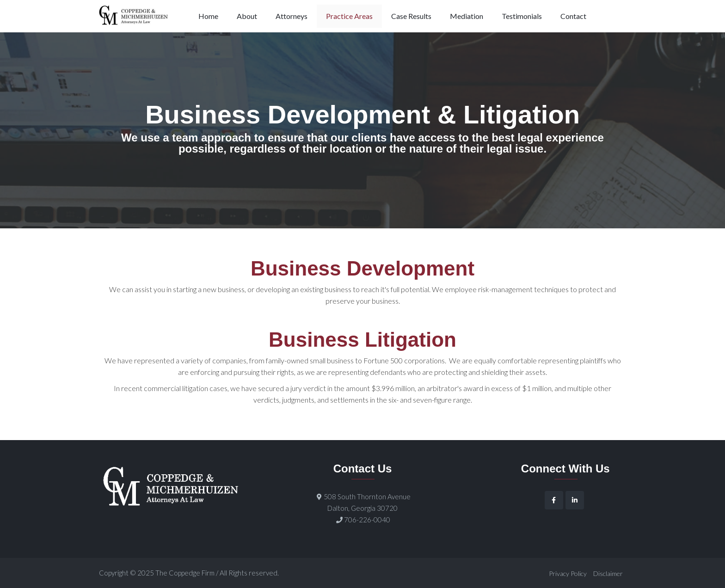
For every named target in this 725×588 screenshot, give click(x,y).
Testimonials (522, 16)
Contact (573, 16)
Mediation (467, 16)
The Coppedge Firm (185, 573)
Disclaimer (608, 573)
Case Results (411, 16)
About (247, 16)
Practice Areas (349, 16)
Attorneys (292, 16)
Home (208, 16)
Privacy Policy (568, 573)
